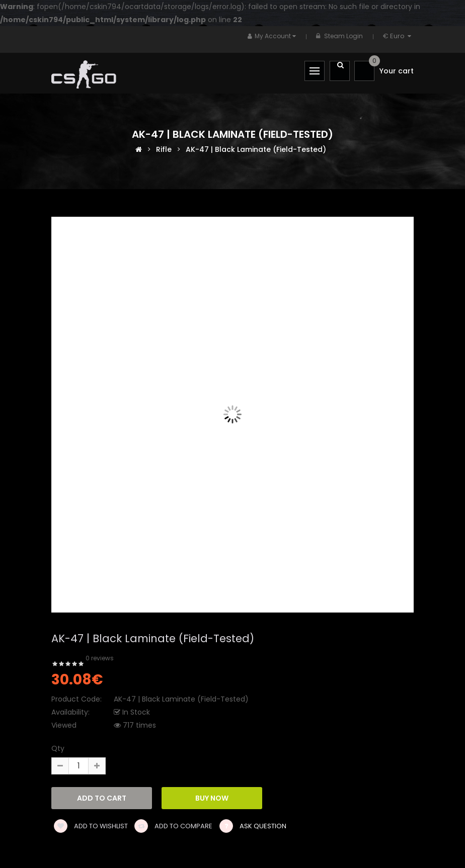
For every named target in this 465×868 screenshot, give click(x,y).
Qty (58, 748)
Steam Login (343, 36)
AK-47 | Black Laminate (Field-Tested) (256, 149)
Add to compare (173, 826)
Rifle (164, 149)
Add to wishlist (91, 826)
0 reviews (100, 658)
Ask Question (263, 826)
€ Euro (398, 36)
